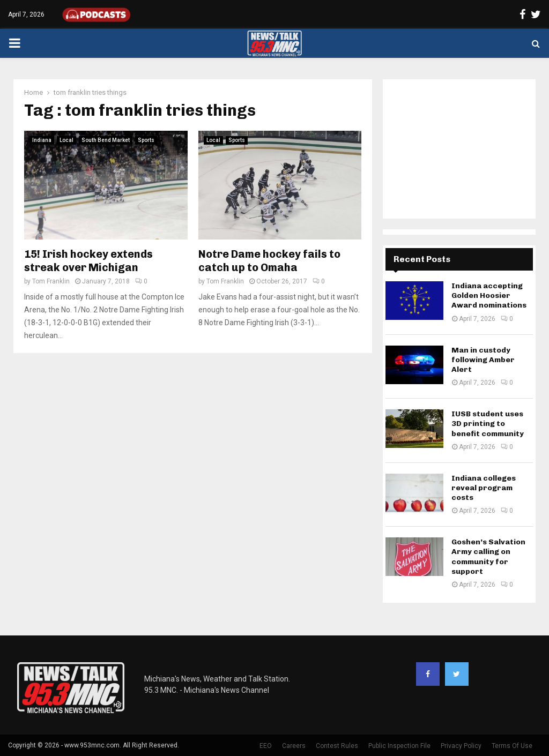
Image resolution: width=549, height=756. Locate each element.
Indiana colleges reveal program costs (484, 488)
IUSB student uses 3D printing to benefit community (488, 424)
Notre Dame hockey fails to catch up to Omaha (269, 261)
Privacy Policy (461, 746)
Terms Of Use (512, 746)
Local (66, 140)
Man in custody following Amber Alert (483, 360)
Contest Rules (337, 746)
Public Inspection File (399, 746)
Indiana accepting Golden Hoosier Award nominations (489, 295)
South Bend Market (106, 140)
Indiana (42, 140)
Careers (294, 746)
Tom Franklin (51, 281)
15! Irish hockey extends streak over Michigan (88, 261)
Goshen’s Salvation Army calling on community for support (488, 557)
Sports (146, 140)
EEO (266, 746)
